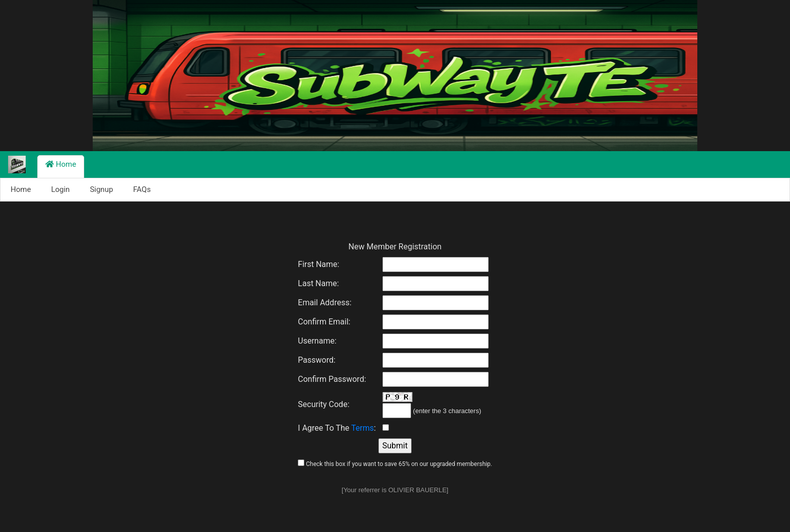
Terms (363, 428)
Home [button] (61, 164)
